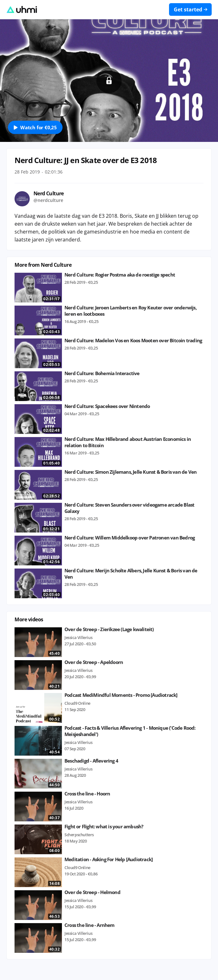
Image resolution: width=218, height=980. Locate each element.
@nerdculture (48, 200)
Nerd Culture (49, 193)
